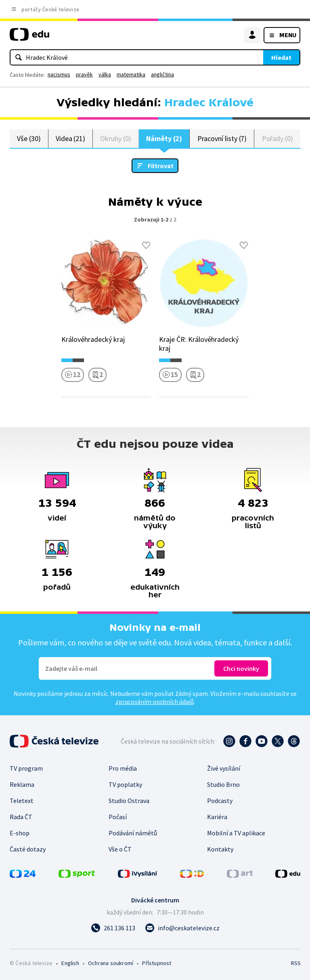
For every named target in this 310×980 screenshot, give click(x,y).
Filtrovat (161, 166)
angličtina (162, 74)
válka (105, 74)
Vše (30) (29, 138)
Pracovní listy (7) (222, 138)
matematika (131, 74)
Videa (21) (70, 138)
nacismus (59, 74)
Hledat (281, 57)
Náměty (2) (164, 138)
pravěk (84, 74)
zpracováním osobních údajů (155, 702)
